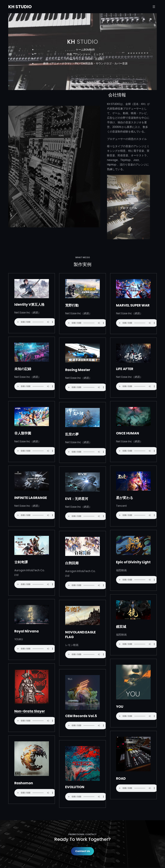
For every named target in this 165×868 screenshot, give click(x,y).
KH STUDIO (20, 7)
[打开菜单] (154, 7)
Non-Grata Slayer (30, 711)
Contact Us (83, 851)
